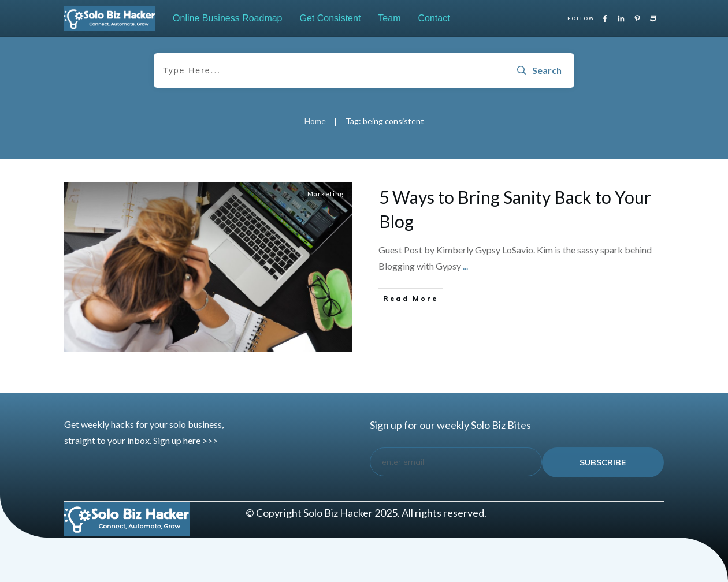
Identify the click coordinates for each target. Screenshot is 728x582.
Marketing (326, 194)
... (465, 266)
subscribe (603, 462)
